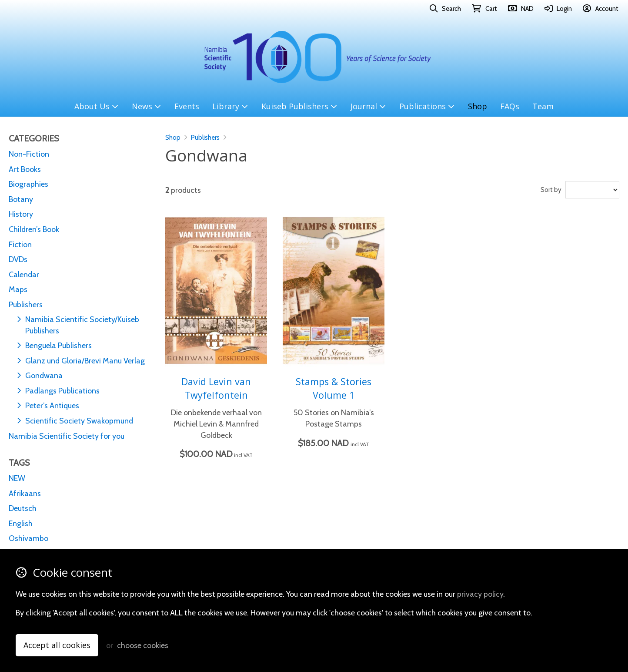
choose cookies (143, 645)
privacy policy (480, 594)
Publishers (205, 138)
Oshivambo (28, 538)
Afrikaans (25, 493)
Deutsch (23, 508)
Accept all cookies (57, 645)
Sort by (551, 190)
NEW (17, 478)
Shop (173, 138)
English (21, 523)
